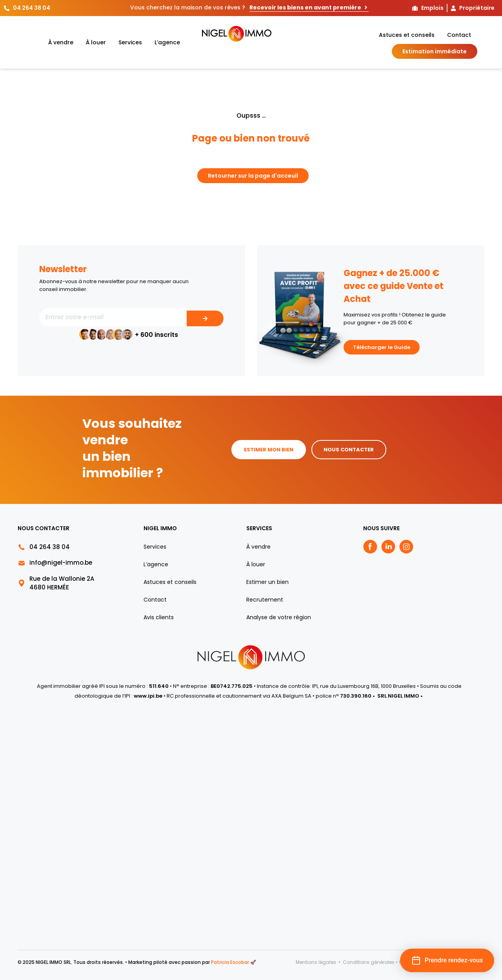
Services (130, 42)
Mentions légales (316, 962)
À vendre (61, 42)
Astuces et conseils (407, 35)
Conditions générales (369, 962)
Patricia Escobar (230, 962)
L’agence (167, 42)
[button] (447, 960)
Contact (459, 35)
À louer (96, 42)
